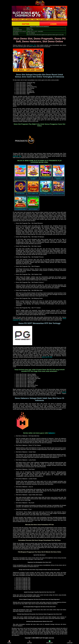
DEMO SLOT (39, 638)
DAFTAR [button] (26, 24)
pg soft (64, 392)
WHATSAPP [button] (50, 642)
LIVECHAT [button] (70, 642)
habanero (52, 433)
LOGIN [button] (53, 24)
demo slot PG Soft (47, 357)
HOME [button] (9, 642)
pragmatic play (17, 156)
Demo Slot (33, 45)
